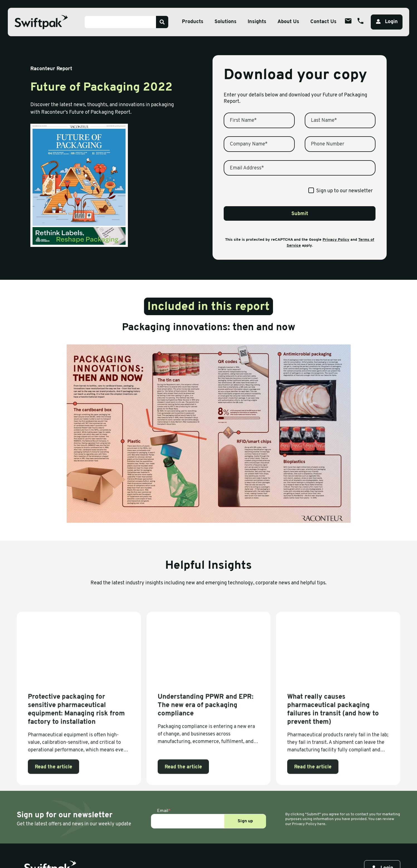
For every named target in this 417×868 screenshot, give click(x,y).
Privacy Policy (336, 240)
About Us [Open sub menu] (288, 22)
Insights (257, 22)
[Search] (162, 22)
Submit (300, 214)
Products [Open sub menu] (193, 22)
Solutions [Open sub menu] (225, 22)
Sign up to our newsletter (344, 191)
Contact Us (323, 22)
